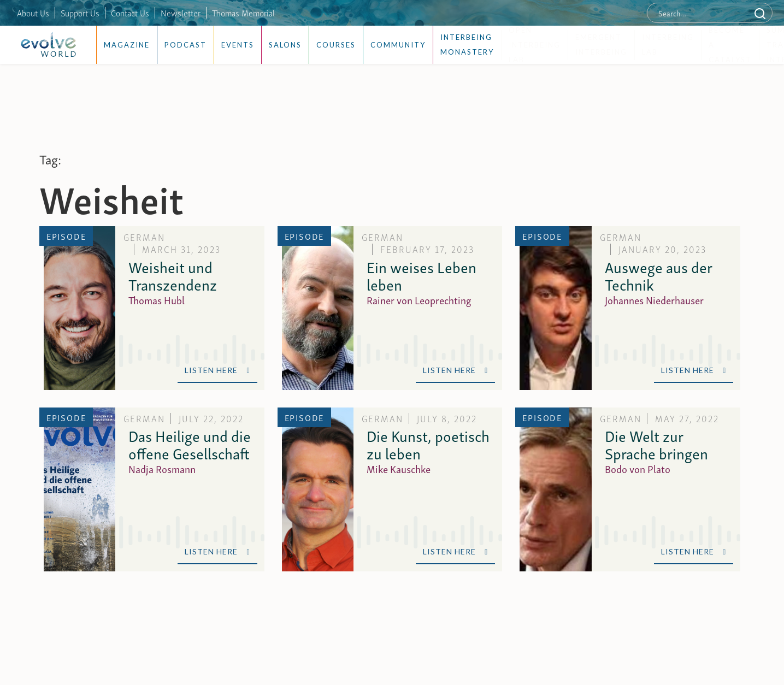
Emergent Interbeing (601, 45)
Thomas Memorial (243, 13)
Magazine (127, 45)
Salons (285, 45)
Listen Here (217, 370)
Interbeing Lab (668, 45)
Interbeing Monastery (467, 45)
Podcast (185, 45)
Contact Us (130, 13)
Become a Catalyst (730, 45)
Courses (336, 45)
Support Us (80, 13)
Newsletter (181, 13)
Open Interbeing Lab (535, 45)
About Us (33, 13)
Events (238, 45)
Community (398, 45)
